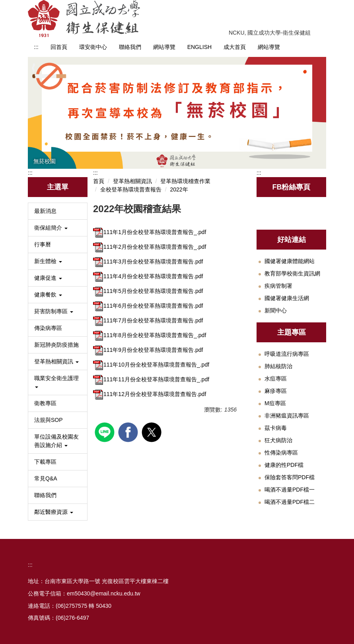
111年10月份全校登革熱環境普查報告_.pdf (151, 365)
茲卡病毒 (276, 428)
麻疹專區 (276, 391)
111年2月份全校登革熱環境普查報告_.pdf (150, 247)
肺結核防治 (278, 366)
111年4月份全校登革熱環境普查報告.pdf (148, 276)
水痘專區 (276, 379)
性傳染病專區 (281, 453)
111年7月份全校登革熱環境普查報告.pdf (148, 320)
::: (36, 47)
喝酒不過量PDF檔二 (290, 502)
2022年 (179, 189)
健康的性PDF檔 (284, 465)
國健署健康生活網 (287, 298)
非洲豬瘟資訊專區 (287, 416)
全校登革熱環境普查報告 (131, 189)
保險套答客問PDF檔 (290, 477)
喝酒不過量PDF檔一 (290, 490)
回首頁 (59, 47)
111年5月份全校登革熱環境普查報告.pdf (148, 291)
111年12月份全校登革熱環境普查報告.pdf (150, 394)
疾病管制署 (278, 286)
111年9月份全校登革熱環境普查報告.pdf (148, 350)
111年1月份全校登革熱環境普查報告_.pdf (150, 232)
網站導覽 (164, 47)
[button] (58, 228)
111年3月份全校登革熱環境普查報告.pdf (148, 262)
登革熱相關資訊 (132, 181)
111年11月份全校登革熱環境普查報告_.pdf (151, 379)
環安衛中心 (93, 47)
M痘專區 (275, 403)
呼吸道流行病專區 (287, 354)
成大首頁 (235, 47)
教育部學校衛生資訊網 (292, 273)
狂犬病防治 (278, 440)
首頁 (99, 181)
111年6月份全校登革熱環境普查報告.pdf (148, 306)
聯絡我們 (130, 47)
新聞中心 (276, 310)
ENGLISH (199, 47)
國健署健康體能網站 (290, 261)
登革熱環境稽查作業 (185, 181)
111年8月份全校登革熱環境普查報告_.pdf (150, 335)
